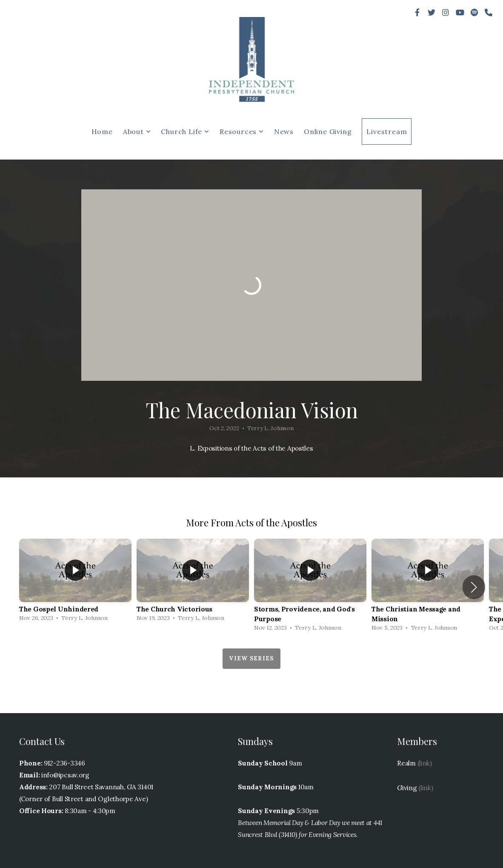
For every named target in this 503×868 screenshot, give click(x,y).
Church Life (185, 131)
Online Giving (328, 131)
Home (102, 131)
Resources (242, 131)
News (284, 131)
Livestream (387, 131)
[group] (75, 582)
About (137, 131)
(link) (425, 763)
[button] (474, 587)
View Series (251, 658)
